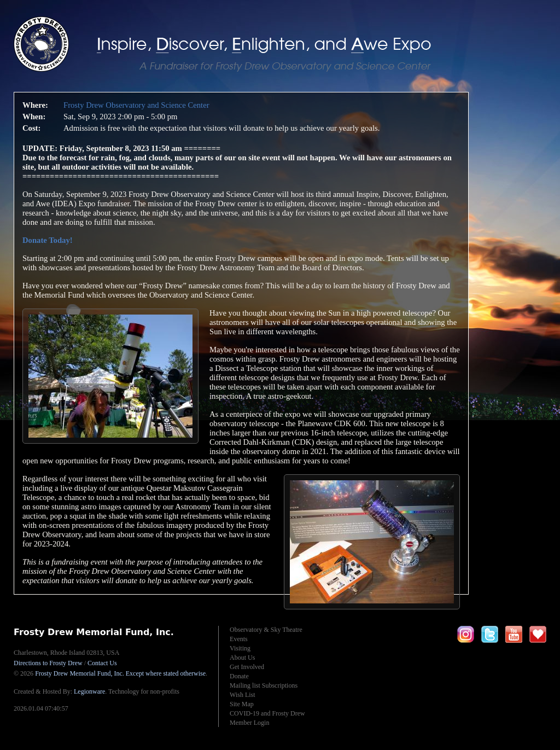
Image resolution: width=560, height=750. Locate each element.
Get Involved (247, 667)
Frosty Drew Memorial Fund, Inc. (120, 673)
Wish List (243, 695)
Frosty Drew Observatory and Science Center (136, 105)
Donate (239, 676)
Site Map (242, 704)
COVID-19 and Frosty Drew (267, 713)
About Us (242, 658)
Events (239, 639)
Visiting (240, 648)
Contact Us (102, 663)
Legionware (89, 691)
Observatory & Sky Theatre (266, 630)
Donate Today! (48, 240)
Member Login (249, 723)
